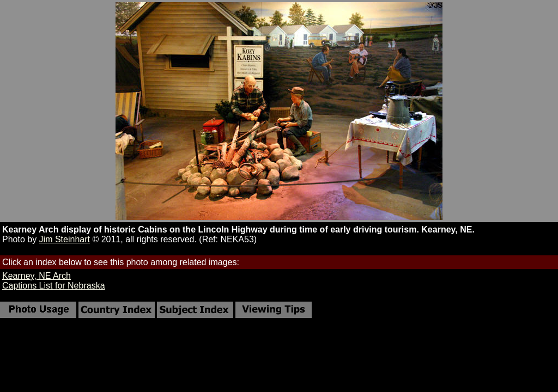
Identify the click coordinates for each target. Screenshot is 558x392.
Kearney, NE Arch (37, 276)
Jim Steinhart (65, 239)
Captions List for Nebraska (54, 286)
